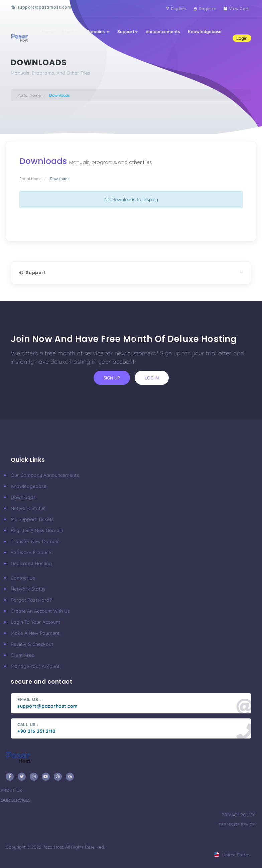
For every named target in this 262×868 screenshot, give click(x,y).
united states (232, 855)
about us (11, 790)
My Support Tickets (32, 519)
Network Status (28, 508)
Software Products (32, 552)
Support (127, 31)
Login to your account (35, 622)
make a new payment (35, 633)
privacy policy (238, 815)
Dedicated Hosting (31, 563)
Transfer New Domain (35, 541)
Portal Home (29, 95)
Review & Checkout (32, 644)
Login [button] (242, 38)
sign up (112, 378)
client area (23, 655)
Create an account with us (40, 611)
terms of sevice (237, 824)
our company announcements (45, 475)
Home (48, 31)
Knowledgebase (205, 31)
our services (16, 800)
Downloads (23, 497)
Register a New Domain (37, 530)
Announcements (163, 31)
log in (152, 378)
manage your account (35, 666)
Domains (98, 31)
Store (70, 31)
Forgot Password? (31, 600)
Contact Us (53, 46)
